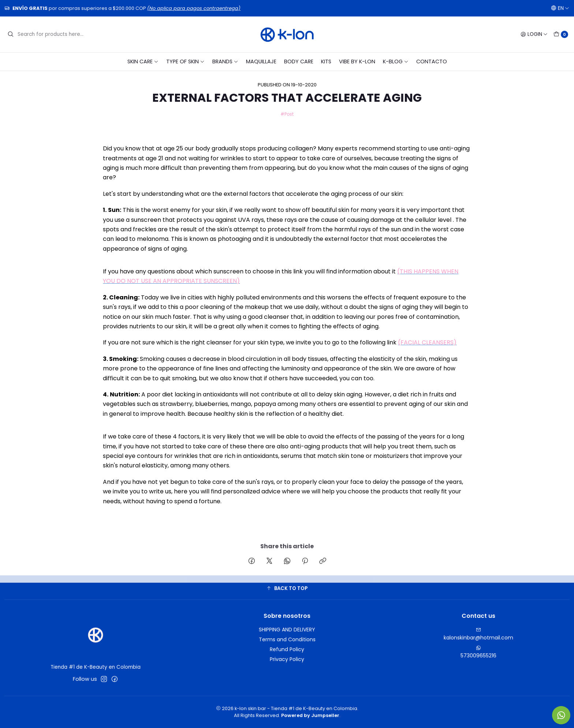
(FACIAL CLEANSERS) (427, 342)
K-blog (396, 61)
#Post (287, 114)
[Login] (534, 34)
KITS (326, 61)
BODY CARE (299, 61)
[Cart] (561, 34)
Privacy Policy (287, 659)
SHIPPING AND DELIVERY (287, 630)
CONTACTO (432, 61)
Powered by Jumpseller (310, 715)
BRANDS (225, 61)
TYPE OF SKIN (185, 61)
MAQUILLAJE (261, 61)
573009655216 (478, 652)
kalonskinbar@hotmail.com (478, 634)
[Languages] (560, 8)
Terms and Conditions (287, 639)
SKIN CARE (143, 61)
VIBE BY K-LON (357, 61)
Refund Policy (287, 649)
